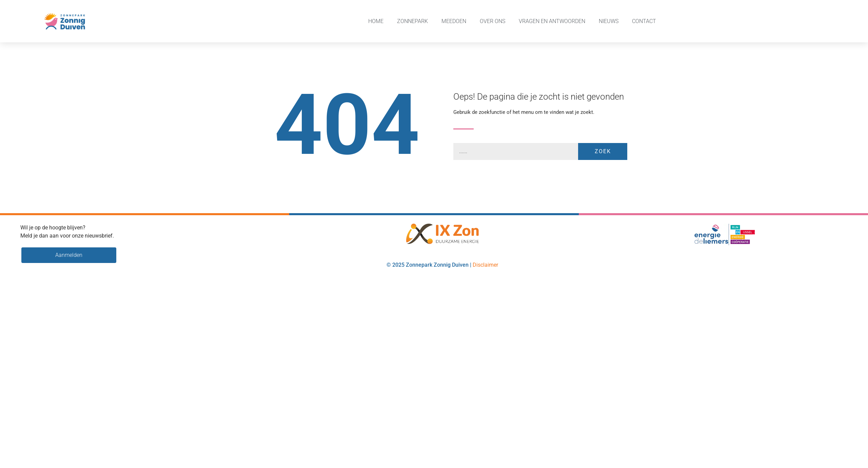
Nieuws (609, 21)
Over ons (492, 21)
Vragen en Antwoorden (552, 21)
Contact (644, 21)
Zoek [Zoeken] (603, 151)
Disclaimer (485, 265)
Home (376, 21)
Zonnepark (412, 21)
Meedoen (454, 21)
